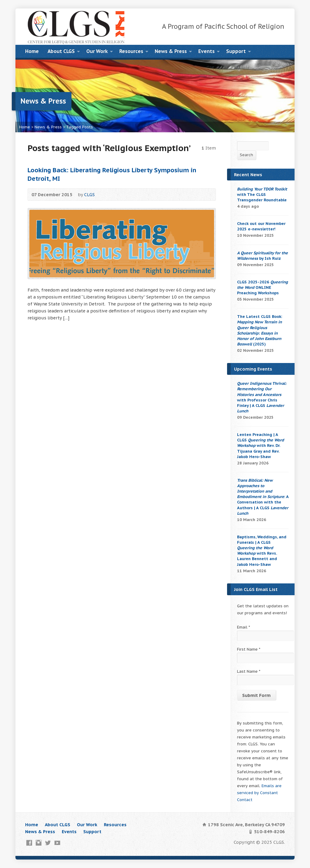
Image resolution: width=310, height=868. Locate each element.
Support (236, 51)
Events (206, 51)
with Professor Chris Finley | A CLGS (262, 397)
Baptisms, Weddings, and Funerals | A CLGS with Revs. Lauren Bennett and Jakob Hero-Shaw (262, 551)
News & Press (171, 51)
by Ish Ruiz (262, 256)
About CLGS (61, 51)
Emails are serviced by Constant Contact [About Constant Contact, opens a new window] (259, 793)
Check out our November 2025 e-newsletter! (261, 226)
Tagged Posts (80, 127)
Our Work (97, 51)
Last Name (249, 671)
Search (246, 155)
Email (244, 627)
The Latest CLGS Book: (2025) (260, 330)
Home (32, 51)
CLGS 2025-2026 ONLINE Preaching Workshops (262, 287)
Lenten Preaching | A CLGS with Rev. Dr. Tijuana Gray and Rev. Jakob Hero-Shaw (261, 446)
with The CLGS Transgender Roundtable (262, 195)
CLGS (89, 195)
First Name (249, 649)
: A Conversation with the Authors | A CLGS (263, 497)
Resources (131, 51)
